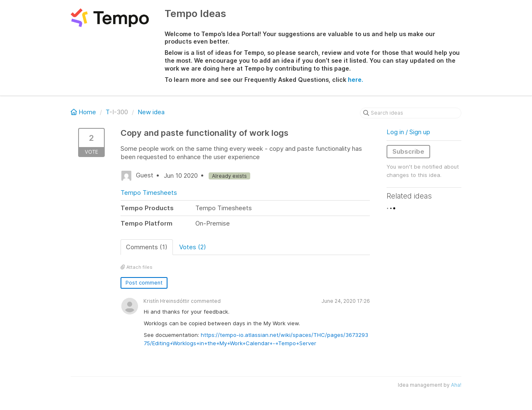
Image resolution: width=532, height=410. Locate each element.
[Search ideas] (411, 113)
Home (84, 112)
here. (356, 80)
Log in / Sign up (408, 132)
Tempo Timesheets (149, 193)
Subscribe (408, 151)
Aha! (456, 385)
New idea (151, 112)
